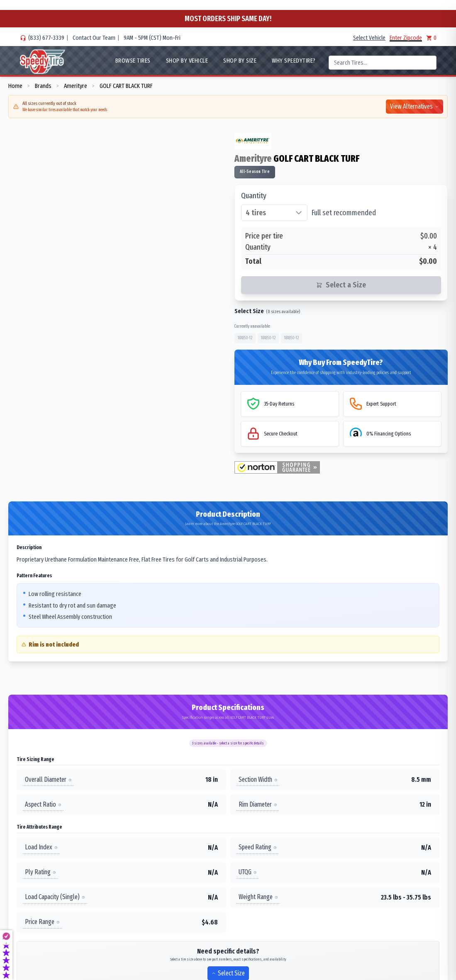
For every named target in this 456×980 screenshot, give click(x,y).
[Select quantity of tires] (274, 213)
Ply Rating (40, 872)
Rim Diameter (258, 804)
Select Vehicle (369, 38)
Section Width (258, 779)
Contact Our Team (94, 38)
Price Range (42, 922)
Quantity (254, 196)
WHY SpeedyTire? (294, 61)
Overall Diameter (48, 779)
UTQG (248, 872)
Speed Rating (258, 847)
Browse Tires (133, 61)
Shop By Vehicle (187, 61)
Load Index (41, 847)
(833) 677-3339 (46, 38)
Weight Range (258, 897)
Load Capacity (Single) (55, 897)
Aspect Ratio (43, 804)
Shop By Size (240, 61)
